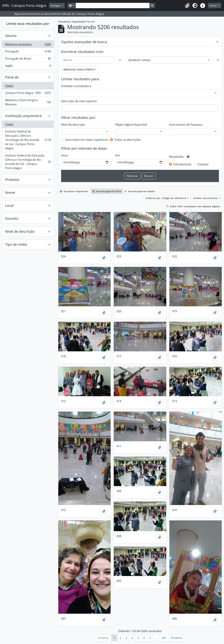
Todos (9, 86)
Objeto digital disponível (131, 125)
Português (28, 52)
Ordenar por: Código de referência (166, 198)
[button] (187, 6)
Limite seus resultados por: (28, 24)
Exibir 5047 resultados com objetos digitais (193, 206)
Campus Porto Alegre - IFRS (28, 94)
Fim (118, 155)
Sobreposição (182, 164)
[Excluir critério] (218, 60)
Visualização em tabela (140, 191)
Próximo (176, 638)
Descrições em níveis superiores (87, 140)
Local (9, 205)
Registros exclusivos (28, 45)
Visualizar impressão (74, 191)
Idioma (11, 36)
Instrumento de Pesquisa (186, 125)
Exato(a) (203, 164)
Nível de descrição (20, 231)
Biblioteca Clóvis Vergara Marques (28, 102)
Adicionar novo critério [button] (78, 69)
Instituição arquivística (23, 116)
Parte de (12, 77)
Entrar (213, 6)
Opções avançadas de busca (84, 42)
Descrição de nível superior (79, 101)
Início (65, 155)
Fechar (91, 22)
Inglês (28, 66)
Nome (10, 192)
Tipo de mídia (16, 244)
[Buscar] (87, 60)
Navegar (56, 6)
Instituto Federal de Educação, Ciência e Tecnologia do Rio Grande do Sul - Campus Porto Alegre (28, 140)
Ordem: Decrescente (206, 198)
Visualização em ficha (107, 191)
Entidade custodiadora (76, 86)
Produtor (12, 180)
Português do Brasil (28, 59)
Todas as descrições (128, 140)
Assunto (12, 218)
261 (164, 638)
